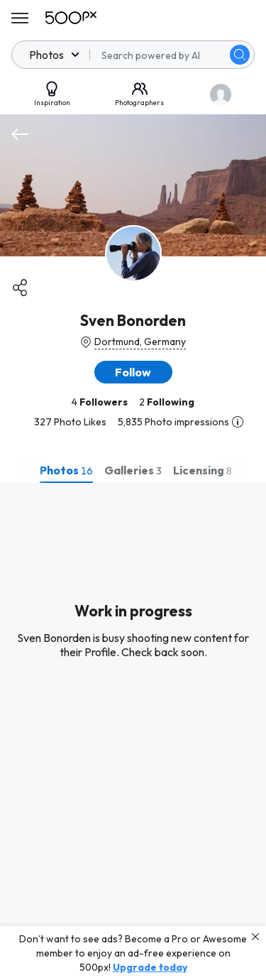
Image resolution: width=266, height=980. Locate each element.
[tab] (66, 470)
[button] (133, 372)
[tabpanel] (133, 731)
